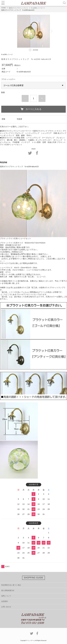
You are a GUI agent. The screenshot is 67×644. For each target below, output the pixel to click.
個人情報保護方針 (8, 590)
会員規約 (5, 601)
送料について (6, 596)
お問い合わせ (6, 607)
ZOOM (35, 50)
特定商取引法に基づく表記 (11, 585)
